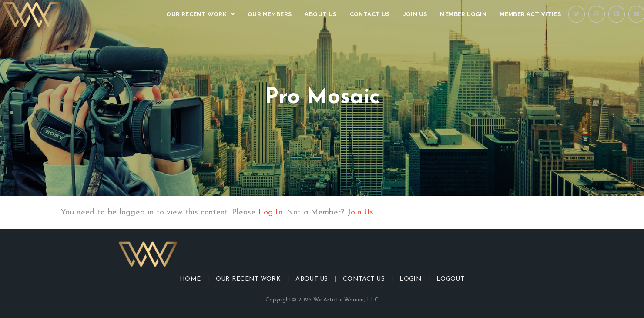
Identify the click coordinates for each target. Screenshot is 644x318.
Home (190, 279)
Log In (270, 213)
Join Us (360, 213)
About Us (312, 279)
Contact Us (364, 279)
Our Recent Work (248, 279)
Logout (450, 279)
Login (411, 279)
